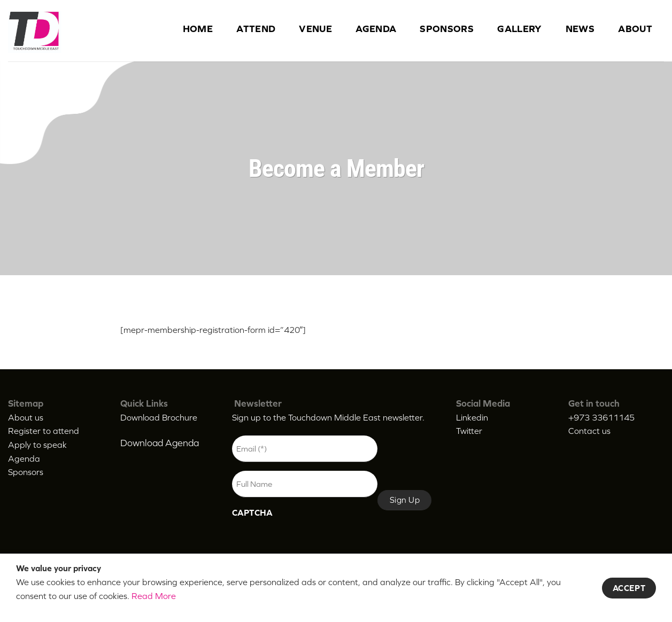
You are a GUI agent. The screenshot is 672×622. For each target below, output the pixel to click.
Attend (256, 29)
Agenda (376, 29)
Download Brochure (159, 417)
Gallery (520, 29)
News (580, 29)
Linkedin (472, 417)
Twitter (469, 431)
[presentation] (313, 545)
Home (198, 29)
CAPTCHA (252, 512)
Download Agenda (160, 443)
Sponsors (447, 29)
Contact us (589, 431)
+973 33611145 (601, 417)
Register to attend (44, 431)
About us (26, 417)
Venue (315, 29)
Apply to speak (37, 445)
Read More (154, 596)
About (635, 29)
